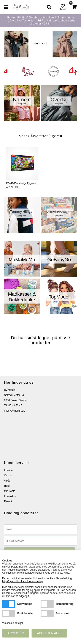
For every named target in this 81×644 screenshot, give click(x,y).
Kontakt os (10, 496)
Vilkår (7, 481)
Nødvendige (9, 604)
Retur (7, 486)
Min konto (10, 491)
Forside (8, 470)
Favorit (8, 501)
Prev (11, 44)
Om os (8, 475)
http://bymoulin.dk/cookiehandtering (23, 581)
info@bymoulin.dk (14, 411)
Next (70, 44)
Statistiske (47, 613)
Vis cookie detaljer (13, 623)
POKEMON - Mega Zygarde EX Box (22, 183)
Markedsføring (47, 604)
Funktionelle (9, 613)
